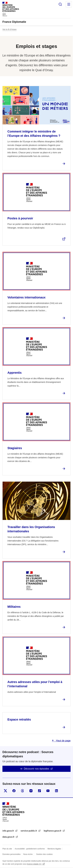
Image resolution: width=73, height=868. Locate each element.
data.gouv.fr (9, 837)
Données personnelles (11, 854)
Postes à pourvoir (20, 218)
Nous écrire (28, 854)
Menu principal (69, 4)
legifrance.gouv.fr (53, 831)
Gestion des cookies (44, 854)
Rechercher (60, 4)
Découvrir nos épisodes (36, 769)
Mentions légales (54, 849)
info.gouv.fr (8, 831)
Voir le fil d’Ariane (9, 29)
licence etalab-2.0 (34, 864)
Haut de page (63, 741)
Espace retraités (19, 719)
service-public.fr (29, 831)
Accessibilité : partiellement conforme (30, 849)
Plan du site (7, 849)
